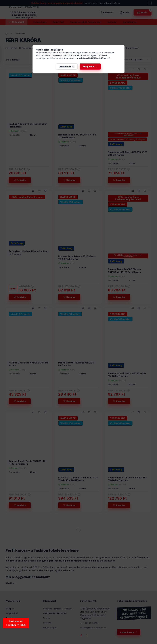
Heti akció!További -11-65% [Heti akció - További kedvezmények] (16, 623)
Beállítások (65, 66)
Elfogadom (89, 66)
